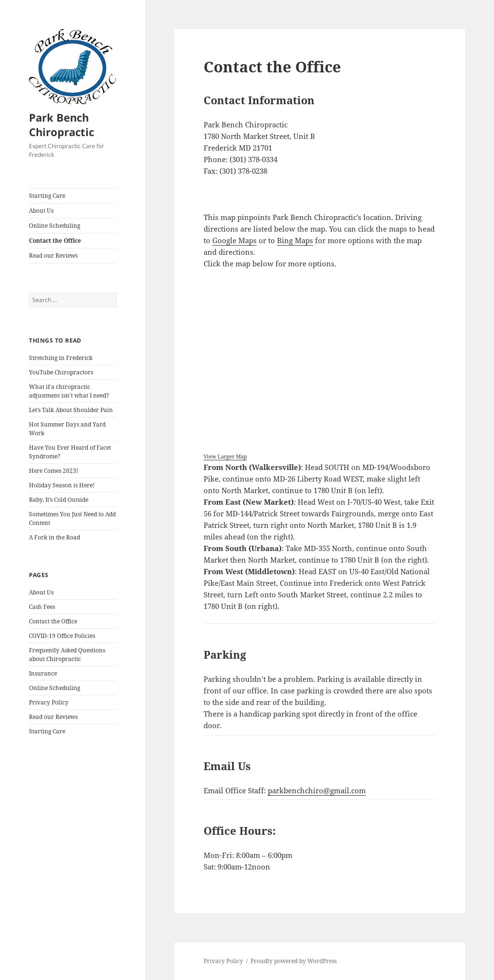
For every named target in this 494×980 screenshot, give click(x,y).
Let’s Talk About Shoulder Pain (71, 410)
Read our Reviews (53, 255)
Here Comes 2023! (54, 471)
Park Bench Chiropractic (62, 124)
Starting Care (47, 196)
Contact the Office (55, 241)
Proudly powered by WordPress (294, 961)
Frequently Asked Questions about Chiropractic (67, 655)
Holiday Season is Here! (62, 485)
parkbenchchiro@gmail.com (317, 790)
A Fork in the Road (55, 537)
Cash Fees (42, 607)
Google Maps (234, 240)
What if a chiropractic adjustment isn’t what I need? (69, 391)
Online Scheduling (55, 226)
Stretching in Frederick (61, 358)
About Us (41, 211)
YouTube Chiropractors (61, 372)
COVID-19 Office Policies (62, 636)
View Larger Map (225, 456)
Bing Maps (295, 240)
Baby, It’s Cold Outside (59, 500)
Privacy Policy (49, 702)
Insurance (43, 673)
